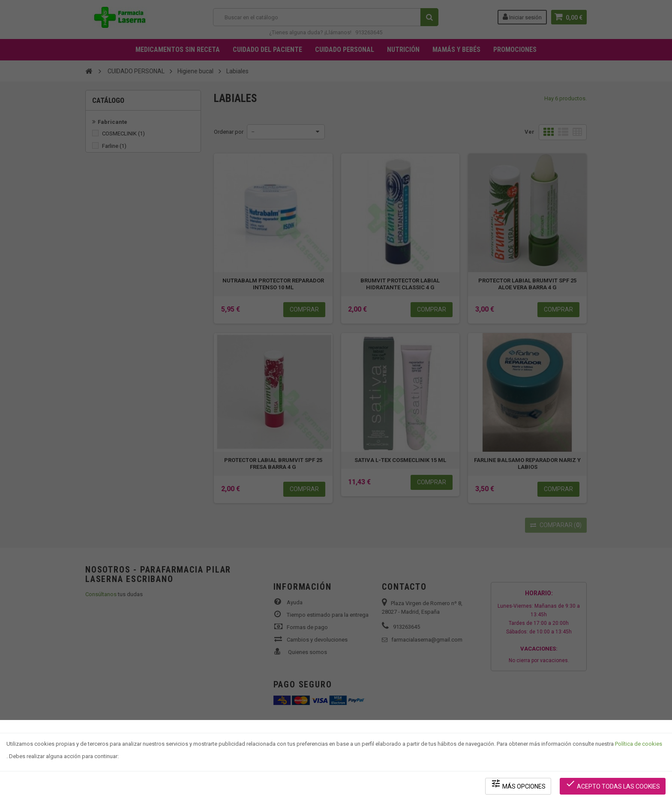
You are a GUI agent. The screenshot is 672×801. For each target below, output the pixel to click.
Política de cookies (639, 744)
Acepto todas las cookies (613, 784)
